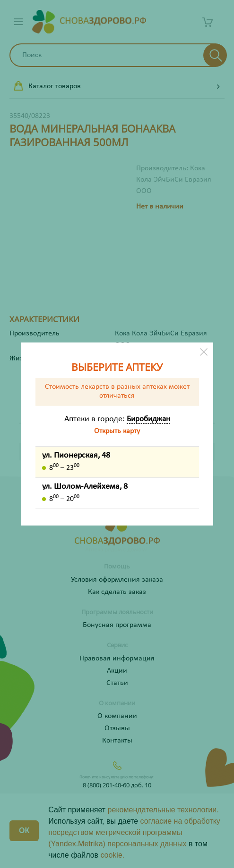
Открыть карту (117, 431)
